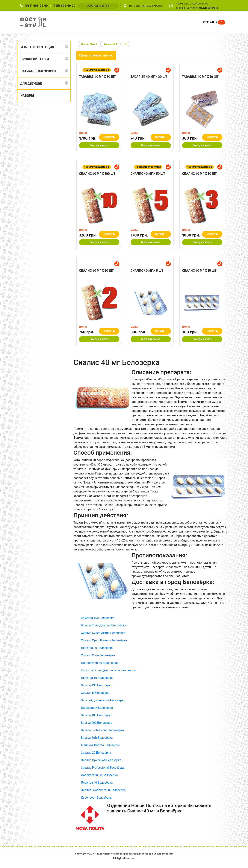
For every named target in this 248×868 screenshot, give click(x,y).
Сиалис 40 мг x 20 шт (96, 271)
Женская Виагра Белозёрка (100, 745)
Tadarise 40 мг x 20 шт (149, 77)
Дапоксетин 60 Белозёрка (99, 775)
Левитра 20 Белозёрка (97, 648)
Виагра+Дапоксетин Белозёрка (103, 700)
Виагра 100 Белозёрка (97, 715)
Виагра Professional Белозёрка (102, 730)
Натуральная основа (38, 71)
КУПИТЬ (109, 137)
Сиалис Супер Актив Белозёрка (103, 633)
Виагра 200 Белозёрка (97, 723)
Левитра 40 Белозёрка (97, 783)
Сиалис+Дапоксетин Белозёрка (103, 790)
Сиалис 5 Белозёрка (95, 693)
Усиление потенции (37, 47)
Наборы (27, 96)
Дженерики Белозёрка (97, 708)
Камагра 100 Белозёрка (98, 618)
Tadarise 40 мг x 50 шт (97, 77)
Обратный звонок (98, 6)
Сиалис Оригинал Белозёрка (101, 760)
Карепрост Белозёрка (96, 798)
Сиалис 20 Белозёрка (96, 753)
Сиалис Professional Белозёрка (103, 768)
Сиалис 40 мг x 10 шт (199, 271)
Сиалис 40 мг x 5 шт (147, 271)
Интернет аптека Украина (146, 6)
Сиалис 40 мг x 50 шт (148, 174)
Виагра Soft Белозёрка (97, 738)
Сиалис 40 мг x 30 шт (199, 174)
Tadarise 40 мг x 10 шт (200, 77)
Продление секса (35, 59)
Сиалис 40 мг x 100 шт (97, 174)
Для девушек (31, 83)
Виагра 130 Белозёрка (97, 685)
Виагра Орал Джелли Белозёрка (104, 625)
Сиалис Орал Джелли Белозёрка (104, 640)
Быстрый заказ (99, 145)
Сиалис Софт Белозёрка (98, 655)
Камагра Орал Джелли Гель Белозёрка (108, 670)
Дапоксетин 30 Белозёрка (99, 663)
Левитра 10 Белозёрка (97, 678)
